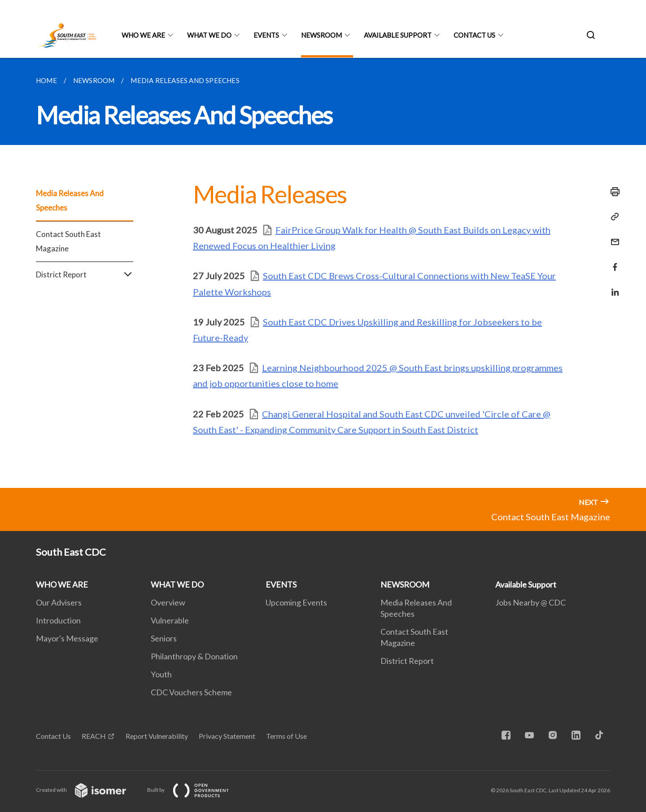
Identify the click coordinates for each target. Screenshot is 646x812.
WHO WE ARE (143, 35)
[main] (323, 273)
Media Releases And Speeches (70, 200)
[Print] (612, 192)
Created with (88, 790)
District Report (85, 275)
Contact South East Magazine (68, 241)
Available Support (398, 35)
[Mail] (612, 236)
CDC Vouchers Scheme (191, 692)
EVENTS (266, 35)
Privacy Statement (227, 736)
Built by (195, 790)
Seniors (164, 638)
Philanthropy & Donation (194, 656)
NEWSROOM (321, 35)
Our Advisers (59, 602)
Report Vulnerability (157, 736)
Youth (161, 674)
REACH (94, 736)
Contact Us (53, 736)
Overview (168, 602)
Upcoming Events (296, 602)
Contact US (474, 35)
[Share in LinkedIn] (612, 287)
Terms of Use (286, 736)
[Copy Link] (612, 217)
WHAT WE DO (209, 35)
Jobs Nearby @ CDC (530, 602)
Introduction (58, 620)
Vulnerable (170, 620)
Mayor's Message (67, 638)
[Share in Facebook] (612, 261)
